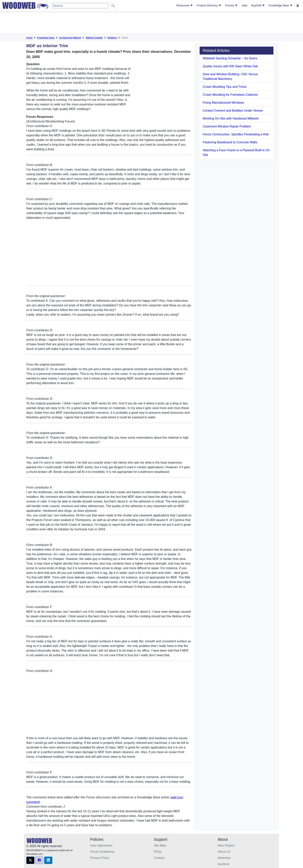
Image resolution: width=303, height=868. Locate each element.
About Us (224, 852)
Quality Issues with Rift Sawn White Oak (230, 66)
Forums (231, 5)
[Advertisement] (151, 23)
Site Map (160, 845)
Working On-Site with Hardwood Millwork (231, 118)
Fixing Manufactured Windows (223, 103)
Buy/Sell (258, 5)
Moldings (112, 38)
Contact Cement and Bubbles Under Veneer (233, 111)
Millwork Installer (94, 38)
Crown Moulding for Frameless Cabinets (230, 95)
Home (29, 38)
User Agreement (101, 845)
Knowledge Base (281, 5)
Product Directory (209, 5)
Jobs (245, 5)
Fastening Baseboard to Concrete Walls (230, 142)
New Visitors (226, 845)
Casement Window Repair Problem (227, 126)
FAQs (158, 852)
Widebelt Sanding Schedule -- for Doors (230, 58)
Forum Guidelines (102, 852)
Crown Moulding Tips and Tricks (225, 87)
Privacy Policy (100, 858)
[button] (30, 860)
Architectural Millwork (70, 38)
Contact (159, 858)
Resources (185, 5)
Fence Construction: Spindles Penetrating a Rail (236, 134)
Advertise (224, 858)
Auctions (223, 864)
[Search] (80, 6)
